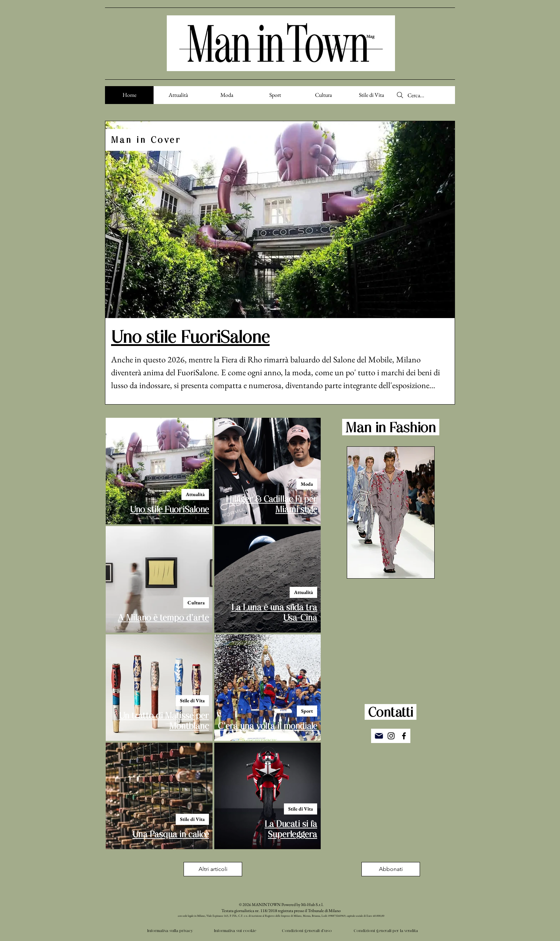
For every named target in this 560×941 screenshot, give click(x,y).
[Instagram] (391, 736)
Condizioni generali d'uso (307, 930)
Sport (307, 711)
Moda (307, 484)
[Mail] (379, 736)
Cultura (196, 603)
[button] (391, 869)
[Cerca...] (425, 95)
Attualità (195, 494)
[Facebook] (404, 736)
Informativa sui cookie (235, 930)
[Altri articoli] (213, 869)
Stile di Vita (192, 700)
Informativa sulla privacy (170, 930)
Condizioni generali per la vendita (386, 930)
